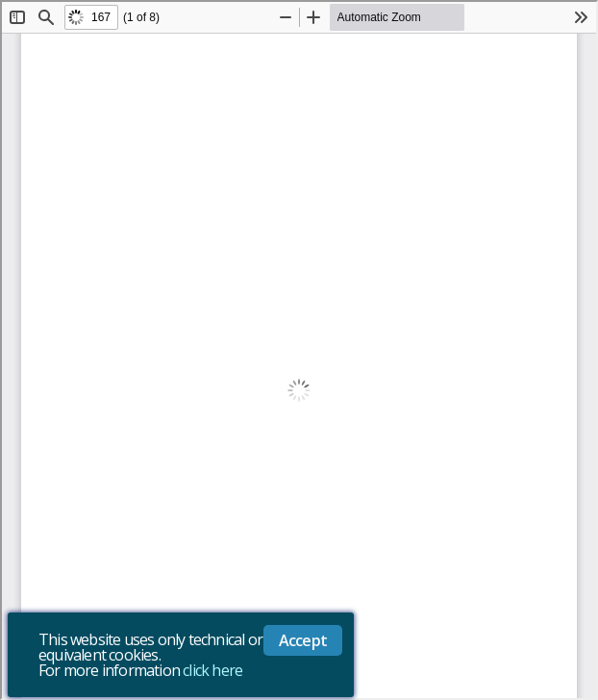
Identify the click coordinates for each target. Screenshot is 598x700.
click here (212, 670)
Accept (303, 640)
